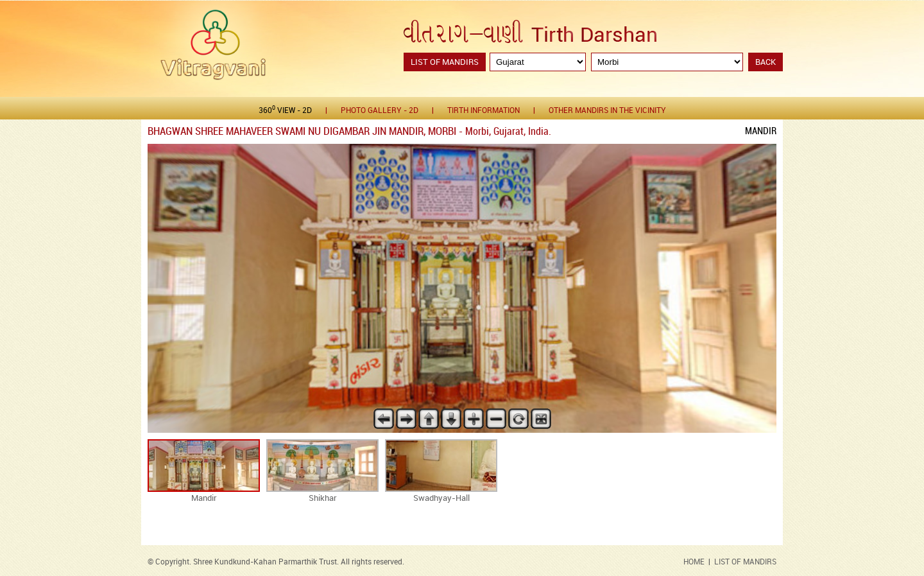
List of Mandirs (445, 62)
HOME (694, 562)
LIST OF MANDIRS (745, 562)
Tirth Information (483, 111)
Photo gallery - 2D (380, 111)
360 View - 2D (285, 110)
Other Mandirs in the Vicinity (607, 111)
